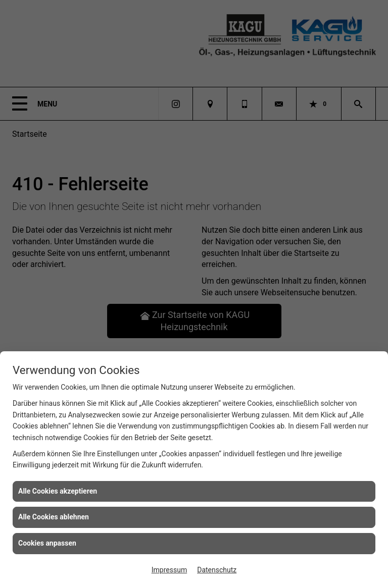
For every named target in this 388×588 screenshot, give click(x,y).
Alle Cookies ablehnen (54, 517)
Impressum (169, 570)
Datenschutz (217, 570)
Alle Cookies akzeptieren (58, 491)
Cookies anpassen (47, 543)
